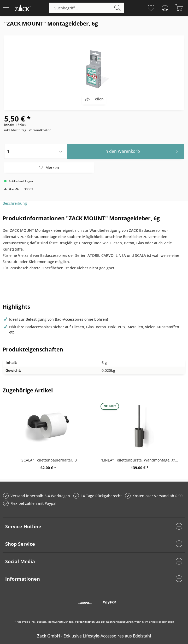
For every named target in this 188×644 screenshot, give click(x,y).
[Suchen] (118, 8)
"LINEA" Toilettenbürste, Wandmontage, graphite (141, 460)
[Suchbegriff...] (86, 8)
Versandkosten (85, 622)
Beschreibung (15, 203)
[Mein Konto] (165, 8)
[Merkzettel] (151, 8)
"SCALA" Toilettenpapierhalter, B (48, 460)
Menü (6, 6)
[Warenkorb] (179, 8)
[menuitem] (8, 8)
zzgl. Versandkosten (36, 130)
